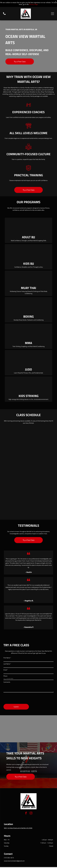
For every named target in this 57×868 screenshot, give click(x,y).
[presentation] (19, 698)
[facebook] (26, 813)
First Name (7, 658)
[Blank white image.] (4, 15)
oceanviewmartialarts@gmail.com (14, 861)
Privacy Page (33, 4)
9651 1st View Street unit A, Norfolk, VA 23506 (18, 828)
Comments (7, 682)
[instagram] (31, 813)
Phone (5, 676)
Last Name (7, 664)
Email (6, 670)
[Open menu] (53, 14)
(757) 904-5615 (9, 858)
